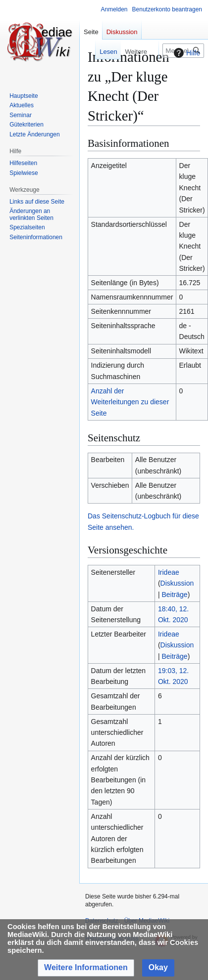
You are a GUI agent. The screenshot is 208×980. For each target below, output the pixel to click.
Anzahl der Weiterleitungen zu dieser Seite (130, 402)
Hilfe (186, 53)
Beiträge (174, 595)
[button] (86, 968)
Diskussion (177, 583)
